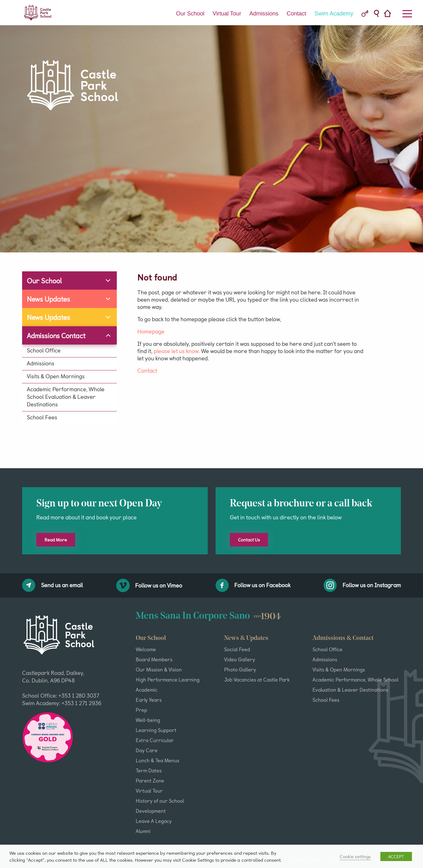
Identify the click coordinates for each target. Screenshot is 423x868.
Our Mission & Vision (159, 669)
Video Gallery (240, 659)
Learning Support (156, 730)
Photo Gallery (240, 669)
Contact (296, 14)
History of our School (160, 800)
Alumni (143, 831)
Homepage (151, 331)
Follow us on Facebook (253, 585)
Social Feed (237, 649)
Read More (56, 540)
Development (151, 811)
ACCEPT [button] (396, 856)
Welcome (146, 649)
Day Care (147, 750)
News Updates (48, 299)
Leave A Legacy (154, 821)
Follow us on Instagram (362, 585)
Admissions (264, 14)
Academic (147, 689)
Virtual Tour (227, 14)
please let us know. (177, 351)
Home (390, 14)
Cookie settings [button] (355, 856)
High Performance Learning (168, 679)
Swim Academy (334, 14)
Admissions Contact (56, 335)
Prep (141, 710)
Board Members (154, 659)
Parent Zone (150, 780)
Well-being (148, 720)
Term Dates (149, 770)
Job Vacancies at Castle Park (257, 679)
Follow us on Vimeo (149, 585)
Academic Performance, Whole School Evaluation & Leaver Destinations (66, 397)
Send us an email (53, 585)
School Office (44, 350)
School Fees (42, 417)
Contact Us (249, 540)
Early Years (149, 700)
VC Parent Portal (365, 14)
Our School (190, 14)
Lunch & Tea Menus (158, 760)
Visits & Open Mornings (56, 376)
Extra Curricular (155, 740)
